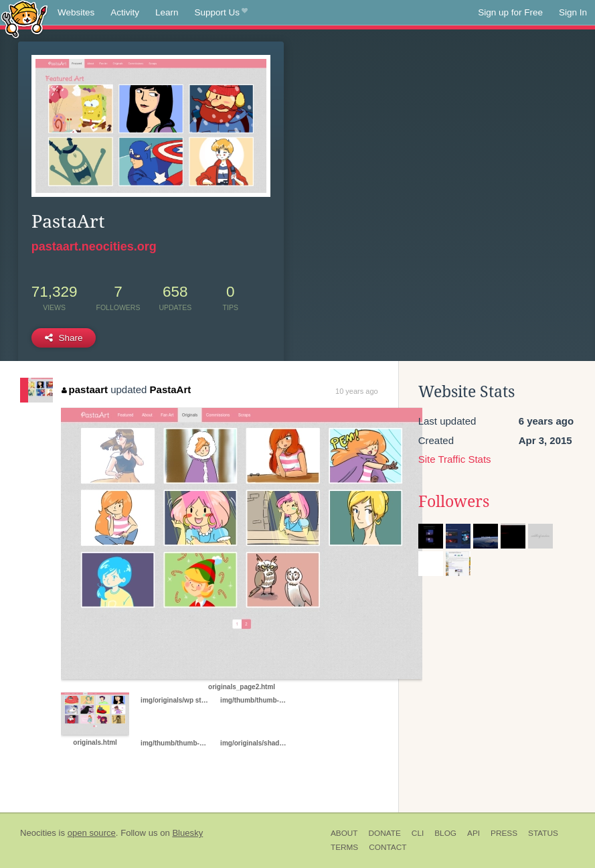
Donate (385, 833)
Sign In (573, 12)
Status (543, 833)
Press (504, 833)
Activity (125, 12)
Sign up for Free (510, 12)
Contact (388, 847)
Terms (344, 847)
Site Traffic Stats (455, 459)
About (344, 833)
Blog (445, 833)
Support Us (221, 13)
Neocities (38, 833)
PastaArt (171, 389)
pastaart (85, 389)
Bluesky (187, 833)
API (474, 833)
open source (92, 833)
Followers (454, 502)
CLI (418, 833)
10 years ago (357, 391)
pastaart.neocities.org (94, 246)
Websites (76, 12)
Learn (167, 12)
